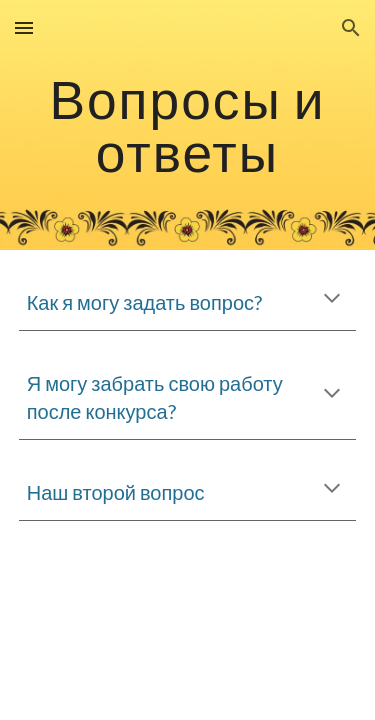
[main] (188, 125)
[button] (24, 27)
